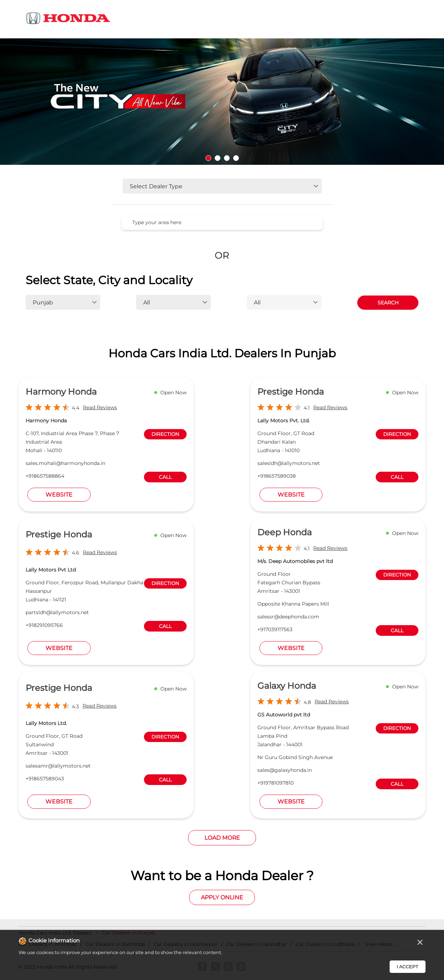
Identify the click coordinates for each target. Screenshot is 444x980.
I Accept (408, 967)
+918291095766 (44, 625)
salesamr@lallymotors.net (58, 766)
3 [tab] (227, 158)
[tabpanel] (222, 102)
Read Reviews (100, 407)
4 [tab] (236, 158)
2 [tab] (218, 158)
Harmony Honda (61, 392)
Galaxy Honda (287, 686)
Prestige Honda (291, 392)
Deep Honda (285, 532)
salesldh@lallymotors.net (289, 463)
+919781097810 (276, 783)
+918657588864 (45, 476)
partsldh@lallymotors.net (57, 612)
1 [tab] (208, 158)
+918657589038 (277, 476)
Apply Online (222, 897)
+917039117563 (275, 629)
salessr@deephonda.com (288, 617)
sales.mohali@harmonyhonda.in (65, 463)
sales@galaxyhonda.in (285, 770)
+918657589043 (45, 779)
